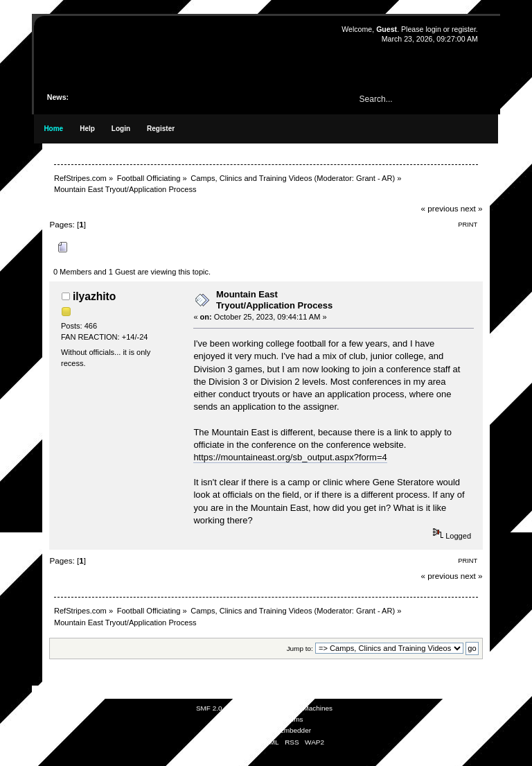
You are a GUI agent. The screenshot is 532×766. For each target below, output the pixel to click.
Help (87, 129)
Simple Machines (306, 708)
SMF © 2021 (257, 708)
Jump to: (300, 649)
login (433, 29)
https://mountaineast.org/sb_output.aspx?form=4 (290, 457)
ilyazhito (94, 296)
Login (121, 129)
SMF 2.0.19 (214, 708)
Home (53, 129)
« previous (440, 208)
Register (161, 129)
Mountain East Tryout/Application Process (274, 300)
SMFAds (239, 719)
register (464, 29)
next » (472, 208)
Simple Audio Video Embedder (264, 730)
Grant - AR (374, 178)
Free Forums (283, 719)
